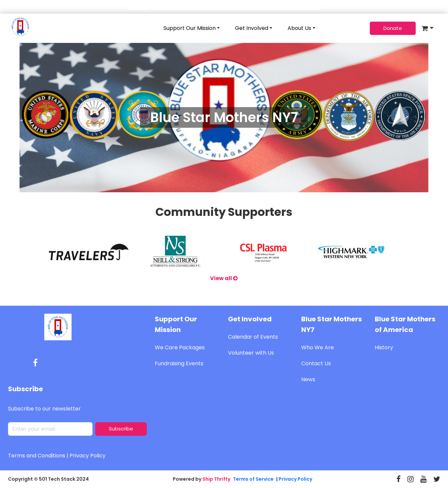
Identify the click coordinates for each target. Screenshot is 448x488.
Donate (393, 28)
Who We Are (318, 347)
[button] (428, 28)
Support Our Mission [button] (190, 28)
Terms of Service (253, 479)
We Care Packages (180, 347)
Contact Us (316, 363)
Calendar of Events (253, 337)
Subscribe (121, 429)
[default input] (50, 429)
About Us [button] (299, 28)
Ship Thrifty (216, 479)
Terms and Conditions (37, 456)
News (308, 379)
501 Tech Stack (57, 479)
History (384, 347)
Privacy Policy (88, 456)
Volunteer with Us (251, 353)
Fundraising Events (179, 363)
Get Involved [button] (252, 28)
